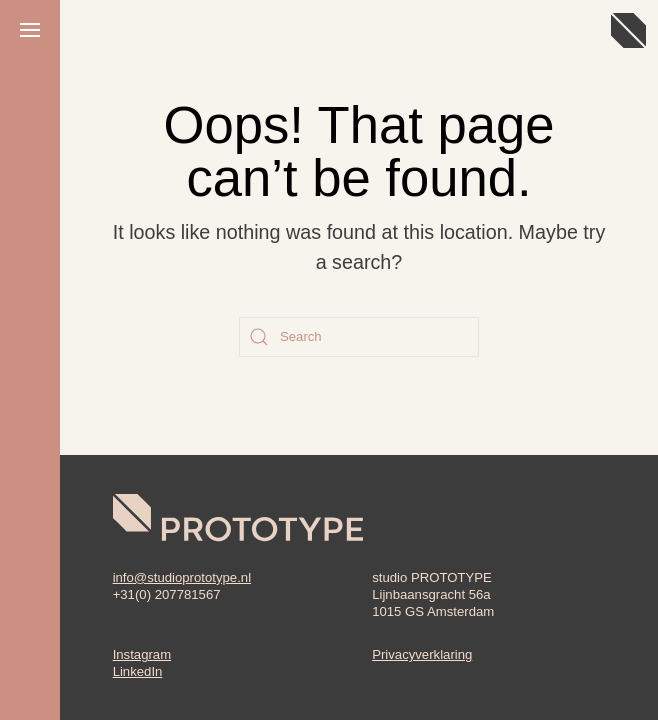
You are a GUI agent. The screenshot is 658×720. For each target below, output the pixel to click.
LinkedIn (138, 671)
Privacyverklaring (422, 654)
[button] (30, 30)
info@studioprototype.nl (182, 577)
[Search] (359, 337)
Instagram (142, 654)
